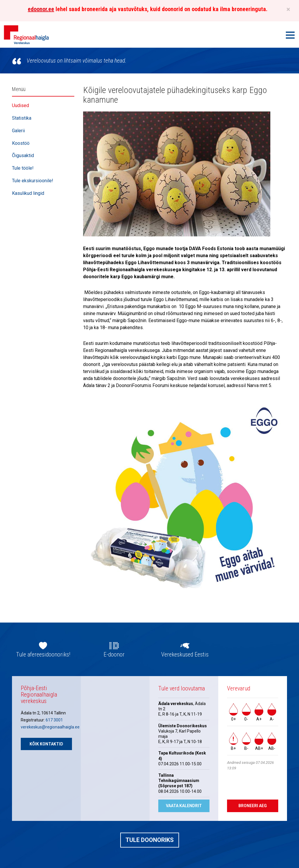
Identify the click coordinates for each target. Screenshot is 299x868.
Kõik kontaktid (46, 744)
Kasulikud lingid (28, 193)
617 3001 (54, 720)
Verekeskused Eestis (185, 654)
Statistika (22, 118)
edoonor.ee (41, 9)
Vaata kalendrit (184, 806)
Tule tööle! (23, 168)
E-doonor (114, 654)
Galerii (18, 131)
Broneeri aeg (253, 806)
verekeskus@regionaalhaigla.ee (50, 727)
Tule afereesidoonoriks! (43, 654)
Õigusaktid (23, 155)
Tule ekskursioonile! (33, 181)
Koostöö (21, 143)
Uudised (20, 105)
